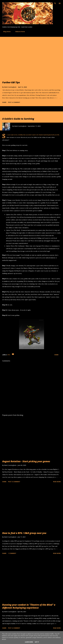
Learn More (29, 642)
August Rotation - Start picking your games (26, 461)
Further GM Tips (11, 82)
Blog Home (6, 32)
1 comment (12, 553)
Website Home (19, 32)
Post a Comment (14, 102)
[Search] (55, 3)
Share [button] (4, 102)
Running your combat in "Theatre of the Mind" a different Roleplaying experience (29, 606)
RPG (9, 355)
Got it (37, 642)
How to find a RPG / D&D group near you (24, 533)
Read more (57, 482)
